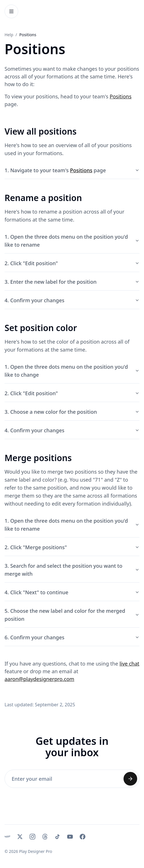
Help (9, 35)
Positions (121, 96)
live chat (129, 664)
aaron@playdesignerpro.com (39, 679)
